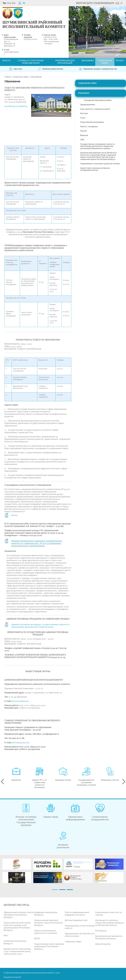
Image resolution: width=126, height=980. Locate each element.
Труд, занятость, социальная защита (95, 109)
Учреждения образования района (98, 100)
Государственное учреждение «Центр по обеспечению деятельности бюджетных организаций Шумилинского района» (97, 146)
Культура (84, 113)
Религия (83, 131)
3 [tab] (70, 890)
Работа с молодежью (89, 127)
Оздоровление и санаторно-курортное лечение (100, 164)
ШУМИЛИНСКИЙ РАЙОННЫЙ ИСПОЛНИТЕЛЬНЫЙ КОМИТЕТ (34, 24)
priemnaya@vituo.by (20, 743)
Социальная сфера (21, 77)
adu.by (14, 515)
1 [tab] (55, 890)
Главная (8, 77)
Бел (14, 3)
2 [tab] (62, 890)
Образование (84, 93)
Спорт (83, 118)
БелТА (18, 977)
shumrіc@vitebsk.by (20, 701)
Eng (9, 3)
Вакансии (84, 135)
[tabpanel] (17, 872)
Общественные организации (92, 122)
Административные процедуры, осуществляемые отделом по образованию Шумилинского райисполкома (40, 626)
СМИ (82, 140)
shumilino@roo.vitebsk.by (16, 106)
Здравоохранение (87, 105)
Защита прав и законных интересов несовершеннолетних (95, 169)
